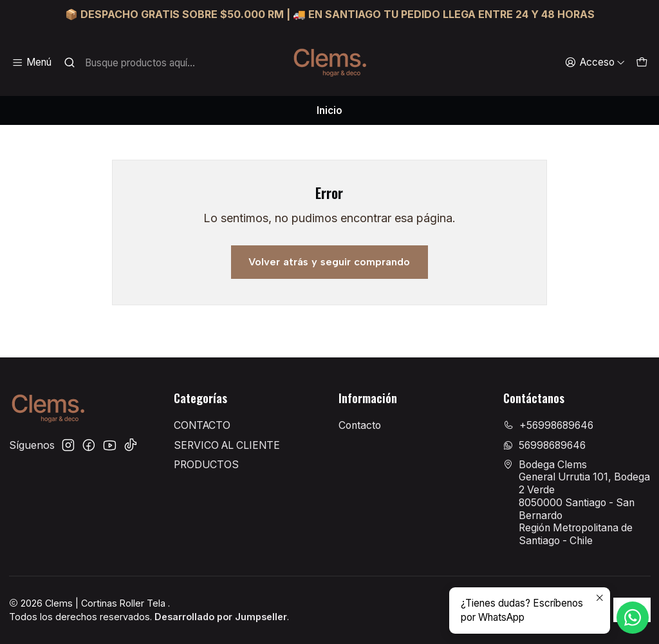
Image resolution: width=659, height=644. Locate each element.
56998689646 (544, 445)
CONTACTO (202, 425)
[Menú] (32, 62)
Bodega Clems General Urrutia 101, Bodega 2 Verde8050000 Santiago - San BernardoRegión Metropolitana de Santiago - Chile (577, 503)
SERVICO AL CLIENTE (227, 445)
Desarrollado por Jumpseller (221, 617)
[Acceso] (595, 62)
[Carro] (641, 62)
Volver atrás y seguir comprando (329, 262)
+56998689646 (548, 425)
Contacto (360, 425)
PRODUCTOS (206, 465)
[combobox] (135, 62)
